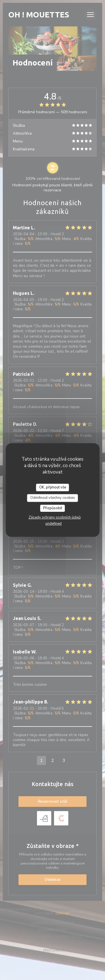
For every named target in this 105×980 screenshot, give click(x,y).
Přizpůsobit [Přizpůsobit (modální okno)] (53, 508)
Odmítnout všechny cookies (53, 498)
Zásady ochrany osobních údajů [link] (55, 517)
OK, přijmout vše (53, 487)
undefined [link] (53, 524)
